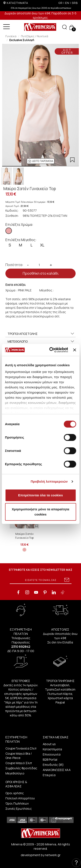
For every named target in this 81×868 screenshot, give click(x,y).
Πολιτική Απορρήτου (20, 798)
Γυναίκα (11, 36)
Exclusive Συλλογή (22, 40)
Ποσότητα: (14, 265)
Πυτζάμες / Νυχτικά (35, 36)
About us (49, 744)
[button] (41, 161)
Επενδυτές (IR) (53, 765)
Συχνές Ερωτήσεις (19, 809)
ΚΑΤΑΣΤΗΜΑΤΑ (17, 3)
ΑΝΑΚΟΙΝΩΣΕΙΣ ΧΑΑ (57, 770)
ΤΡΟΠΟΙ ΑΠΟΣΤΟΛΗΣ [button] (41, 334)
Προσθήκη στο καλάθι (41, 273)
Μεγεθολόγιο (15, 773)
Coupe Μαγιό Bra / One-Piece (19, 756)
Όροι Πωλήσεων (17, 803)
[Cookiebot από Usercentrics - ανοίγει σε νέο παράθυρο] (51, 350)
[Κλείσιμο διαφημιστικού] (75, 350)
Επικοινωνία (52, 754)
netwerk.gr (53, 855)
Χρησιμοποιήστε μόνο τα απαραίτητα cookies (41, 512)
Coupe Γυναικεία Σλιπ (21, 748)
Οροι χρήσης (15, 793)
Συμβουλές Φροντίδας (21, 768)
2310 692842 (21, 647)
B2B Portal (50, 759)
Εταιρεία (49, 775)
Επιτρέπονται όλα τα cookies (40, 495)
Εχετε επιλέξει (16, 285)
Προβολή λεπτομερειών (49, 481)
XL (42, 245)
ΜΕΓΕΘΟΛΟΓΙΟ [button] (41, 342)
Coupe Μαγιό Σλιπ (19, 763)
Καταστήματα (52, 749)
